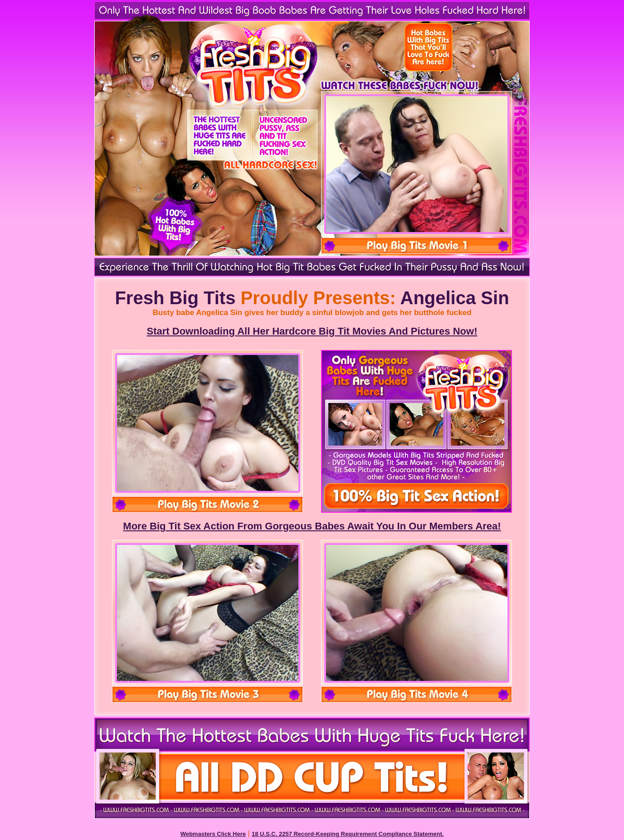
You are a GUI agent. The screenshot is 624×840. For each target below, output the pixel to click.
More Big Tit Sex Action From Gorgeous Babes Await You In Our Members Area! (312, 526)
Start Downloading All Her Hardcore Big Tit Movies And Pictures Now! (312, 331)
